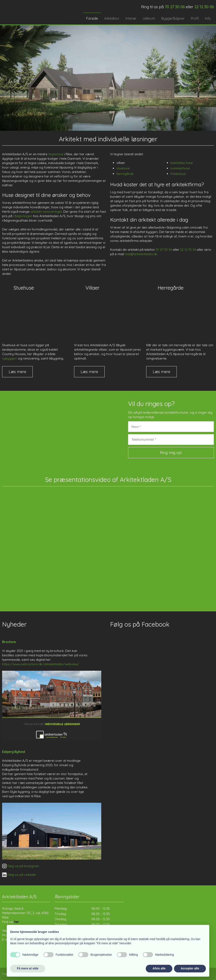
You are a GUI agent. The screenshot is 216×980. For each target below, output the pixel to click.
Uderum (149, 18)
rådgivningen (23, 216)
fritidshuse (178, 174)
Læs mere (17, 372)
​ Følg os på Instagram (21, 866)
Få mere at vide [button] (28, 968)
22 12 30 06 (188, 250)
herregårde (125, 174)
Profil (195, 18)
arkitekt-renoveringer (46, 212)
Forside (92, 18)
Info (208, 18)
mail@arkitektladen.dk (141, 254)
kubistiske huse (182, 163)
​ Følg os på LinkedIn (19, 875)
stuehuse (123, 168)
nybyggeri (10, 358)
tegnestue (56, 154)
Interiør (131, 18)
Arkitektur (112, 18)
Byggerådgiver (173, 18)
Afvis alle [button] (159, 968)
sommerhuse (180, 168)
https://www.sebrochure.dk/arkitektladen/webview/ (41, 664)
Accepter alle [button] (190, 968)
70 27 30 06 (164, 250)
